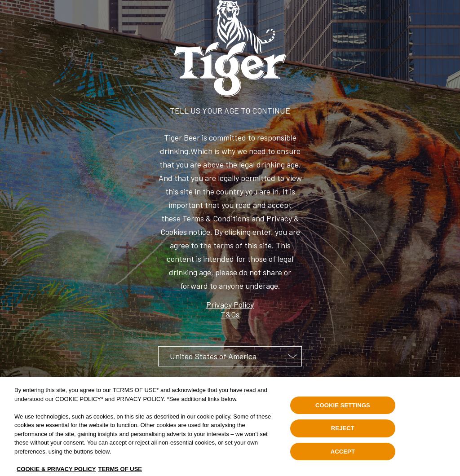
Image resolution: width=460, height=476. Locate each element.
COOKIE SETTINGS (343, 409)
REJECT (343, 432)
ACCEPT (343, 456)
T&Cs (230, 314)
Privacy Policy (230, 304)
